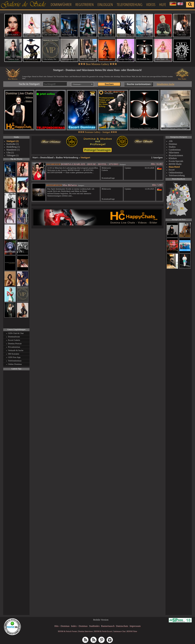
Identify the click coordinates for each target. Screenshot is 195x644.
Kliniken (173, 158)
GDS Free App (14, 357)
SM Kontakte (14, 354)
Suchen (109, 84)
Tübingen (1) (12, 155)
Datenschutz (122, 626)
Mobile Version (101, 620)
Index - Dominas (79, 626)
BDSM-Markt (175, 164)
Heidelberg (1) (13, 147)
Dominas (173, 144)
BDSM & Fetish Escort (103, 631)
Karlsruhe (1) (13, 144)
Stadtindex (94, 626)
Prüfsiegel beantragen (97, 150)
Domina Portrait (15, 343)
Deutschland (47, 157)
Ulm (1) (10, 153)
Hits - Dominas (62, 626)
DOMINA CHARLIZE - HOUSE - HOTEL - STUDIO (90, 164)
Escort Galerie (14, 340)
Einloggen (105, 4)
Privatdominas (14, 347)
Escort (172, 170)
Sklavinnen (174, 153)
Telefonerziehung (130, 4)
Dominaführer (61, 4)
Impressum (135, 626)
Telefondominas (15, 361)
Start (35, 157)
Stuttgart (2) (13, 141)
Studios (172, 147)
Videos (151, 4)
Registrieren (85, 4)
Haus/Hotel (174, 167)
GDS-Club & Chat (16, 333)
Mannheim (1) (13, 150)
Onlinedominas (176, 173)
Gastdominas (175, 150)
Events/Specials (176, 161)
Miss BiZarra (70, 185)
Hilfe (163, 4)
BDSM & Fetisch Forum (67, 631)
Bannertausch (108, 626)
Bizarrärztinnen (176, 155)
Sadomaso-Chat (119, 631)
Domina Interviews (86, 631)
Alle (171, 141)
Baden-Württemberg (67, 157)
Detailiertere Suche (165, 84)
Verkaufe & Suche (16, 350)
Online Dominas (15, 364)
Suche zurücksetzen (139, 84)
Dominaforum (14, 337)
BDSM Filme (132, 631)
